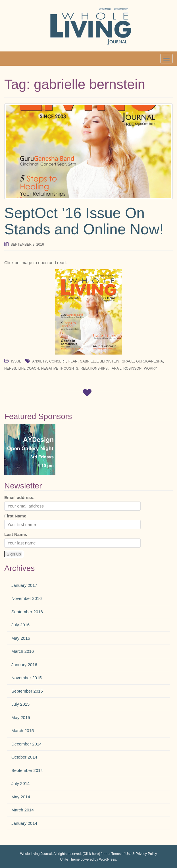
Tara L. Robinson (126, 368)
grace (128, 361)
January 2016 (24, 665)
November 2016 (27, 598)
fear (73, 361)
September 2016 (27, 612)
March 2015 (23, 731)
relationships (94, 368)
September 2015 (27, 691)
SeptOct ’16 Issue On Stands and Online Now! (84, 221)
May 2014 (21, 797)
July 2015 (20, 704)
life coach (29, 368)
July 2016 (20, 625)
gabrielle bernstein (100, 361)
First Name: (16, 516)
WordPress (108, 859)
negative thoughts (60, 368)
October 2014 (24, 757)
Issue (16, 361)
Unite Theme (70, 859)
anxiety (40, 361)
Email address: (19, 497)
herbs (10, 368)
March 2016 (23, 651)
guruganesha (149, 361)
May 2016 (21, 638)
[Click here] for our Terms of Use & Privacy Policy (120, 854)
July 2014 (20, 783)
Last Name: (16, 534)
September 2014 (27, 770)
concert (58, 361)
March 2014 (23, 810)
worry (151, 368)
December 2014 (27, 744)
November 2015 (27, 678)
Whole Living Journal (36, 854)
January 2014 (24, 823)
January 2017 (24, 585)
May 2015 (21, 717)
